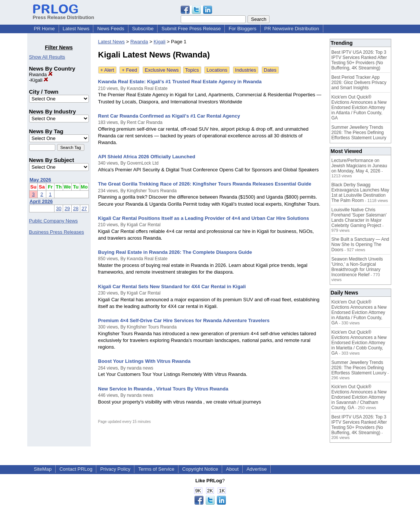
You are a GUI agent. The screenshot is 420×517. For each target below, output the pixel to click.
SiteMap (43, 469)
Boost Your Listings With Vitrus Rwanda (144, 361)
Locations (217, 70)
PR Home (44, 29)
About (232, 469)
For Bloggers (242, 29)
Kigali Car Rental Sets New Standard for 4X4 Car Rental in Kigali (172, 286)
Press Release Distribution (64, 15)
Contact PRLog (76, 469)
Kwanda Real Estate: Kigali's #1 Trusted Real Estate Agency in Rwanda (180, 82)
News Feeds (111, 29)
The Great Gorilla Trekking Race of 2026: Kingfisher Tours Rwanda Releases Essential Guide (205, 184)
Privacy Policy (115, 469)
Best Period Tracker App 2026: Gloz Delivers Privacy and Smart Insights (359, 82)
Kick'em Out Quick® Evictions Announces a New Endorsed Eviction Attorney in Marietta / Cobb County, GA (359, 343)
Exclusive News (162, 70)
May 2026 (40, 180)
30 (59, 208)
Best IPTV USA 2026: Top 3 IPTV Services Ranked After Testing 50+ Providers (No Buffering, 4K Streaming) (359, 60)
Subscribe (143, 29)
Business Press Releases (57, 232)
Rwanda (41, 74)
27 (84, 208)
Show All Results (47, 57)
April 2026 (41, 201)
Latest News (76, 29)
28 (76, 208)
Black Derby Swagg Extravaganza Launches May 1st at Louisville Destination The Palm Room (360, 193)
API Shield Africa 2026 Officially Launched (147, 157)
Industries (246, 70)
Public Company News (54, 221)
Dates (270, 70)
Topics (192, 70)
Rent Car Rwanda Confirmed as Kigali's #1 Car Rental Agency (169, 116)
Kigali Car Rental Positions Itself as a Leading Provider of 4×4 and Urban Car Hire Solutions (204, 218)
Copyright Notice (200, 469)
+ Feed (129, 70)
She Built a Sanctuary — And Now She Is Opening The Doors (360, 245)
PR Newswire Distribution (292, 29)
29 (67, 208)
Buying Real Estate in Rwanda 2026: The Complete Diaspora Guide (175, 252)
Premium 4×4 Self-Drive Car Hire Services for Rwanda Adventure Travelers (184, 320)
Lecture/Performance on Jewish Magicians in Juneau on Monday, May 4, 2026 (359, 166)
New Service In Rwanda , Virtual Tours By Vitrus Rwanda (163, 389)
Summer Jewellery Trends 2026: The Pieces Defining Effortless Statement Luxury (359, 133)
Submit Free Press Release (191, 29)
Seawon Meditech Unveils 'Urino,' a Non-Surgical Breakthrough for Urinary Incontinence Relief (357, 267)
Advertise (256, 469)
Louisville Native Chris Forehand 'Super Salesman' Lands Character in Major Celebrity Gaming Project (359, 218)
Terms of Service (156, 469)
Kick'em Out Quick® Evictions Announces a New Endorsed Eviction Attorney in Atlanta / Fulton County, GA (359, 108)
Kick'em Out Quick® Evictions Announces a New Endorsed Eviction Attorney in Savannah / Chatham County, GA (359, 397)
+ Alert (107, 70)
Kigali (39, 80)
